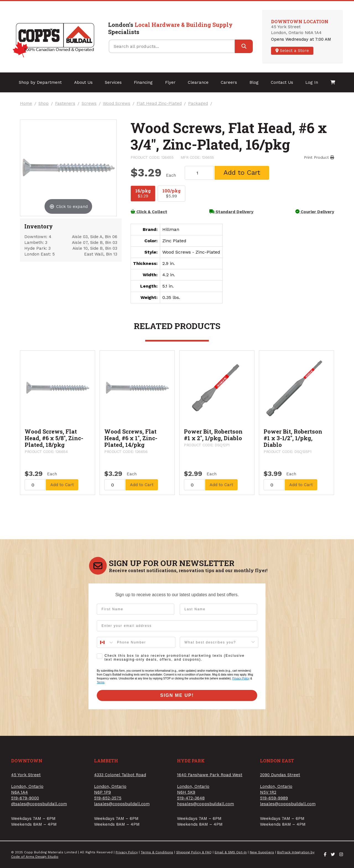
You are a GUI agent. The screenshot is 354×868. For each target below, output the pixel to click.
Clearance (198, 82)
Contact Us (282, 82)
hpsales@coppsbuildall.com (205, 804)
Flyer (170, 82)
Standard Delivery (231, 212)
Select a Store (292, 51)
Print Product (319, 157)
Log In (312, 82)
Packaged (198, 104)
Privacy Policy (241, 678)
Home (26, 104)
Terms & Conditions (157, 852)
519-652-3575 (108, 798)
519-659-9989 (274, 798)
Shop (44, 104)
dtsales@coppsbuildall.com (39, 804)
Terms (101, 682)
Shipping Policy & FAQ (194, 852)
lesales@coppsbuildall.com (288, 804)
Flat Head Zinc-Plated (159, 104)
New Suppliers (262, 852)
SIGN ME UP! (177, 695)
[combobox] (106, 642)
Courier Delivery (315, 212)
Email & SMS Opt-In (231, 852)
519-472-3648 (191, 798)
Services (113, 82)
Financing (143, 82)
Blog (254, 82)
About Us (83, 82)
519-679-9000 (25, 798)
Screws (89, 104)
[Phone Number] (145, 642)
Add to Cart (242, 173)
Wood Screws (117, 104)
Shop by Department (40, 82)
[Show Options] (253, 642)
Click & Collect (149, 212)
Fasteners (65, 104)
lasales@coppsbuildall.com (122, 804)
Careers (229, 82)
